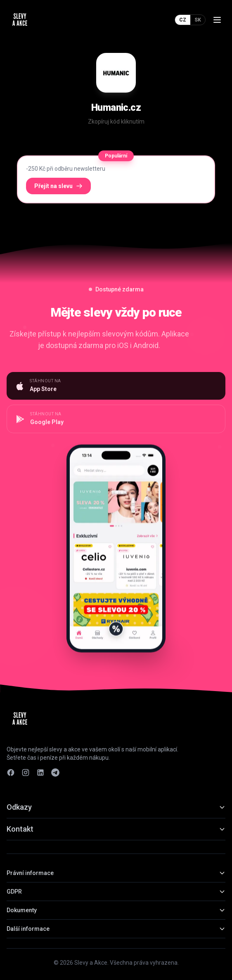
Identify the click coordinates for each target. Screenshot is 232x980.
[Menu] (217, 20)
